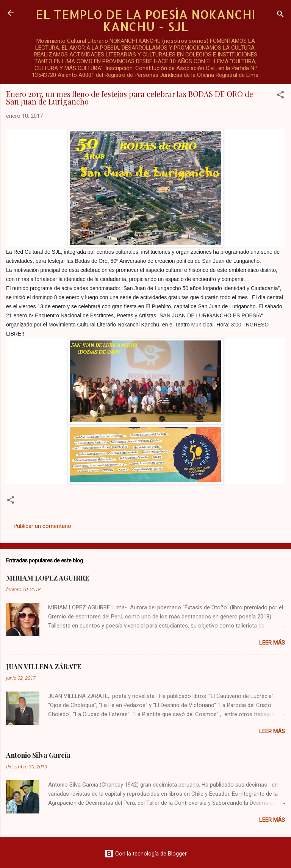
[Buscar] (280, 15)
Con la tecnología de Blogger (146, 854)
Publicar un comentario (42, 526)
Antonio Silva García (38, 755)
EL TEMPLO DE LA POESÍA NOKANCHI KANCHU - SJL (145, 20)
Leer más (272, 643)
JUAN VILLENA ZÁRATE (44, 667)
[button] (280, 96)
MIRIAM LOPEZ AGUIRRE (48, 578)
